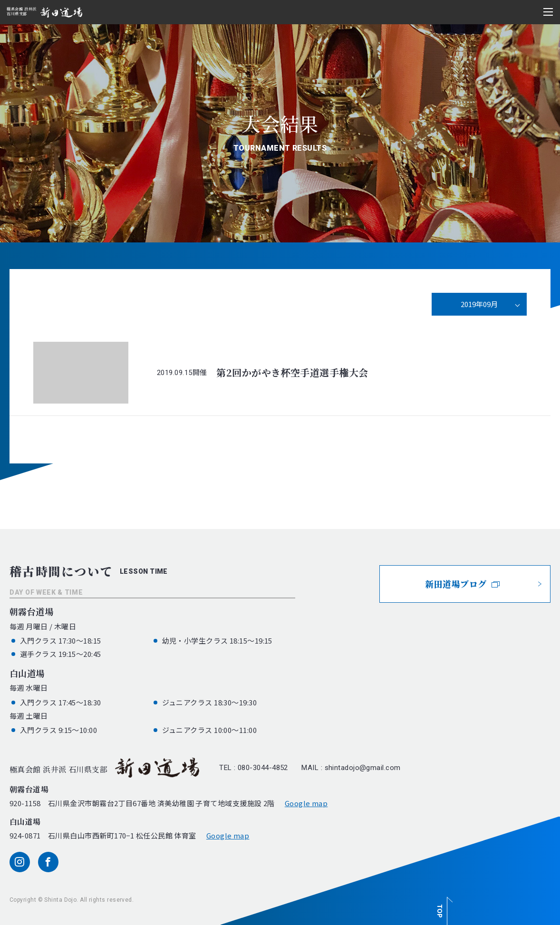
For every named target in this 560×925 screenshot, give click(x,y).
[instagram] (20, 862)
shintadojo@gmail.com (363, 768)
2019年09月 (479, 304)
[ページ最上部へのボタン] (443, 906)
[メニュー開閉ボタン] (548, 12)
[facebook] (48, 862)
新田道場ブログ (462, 584)
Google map (306, 803)
